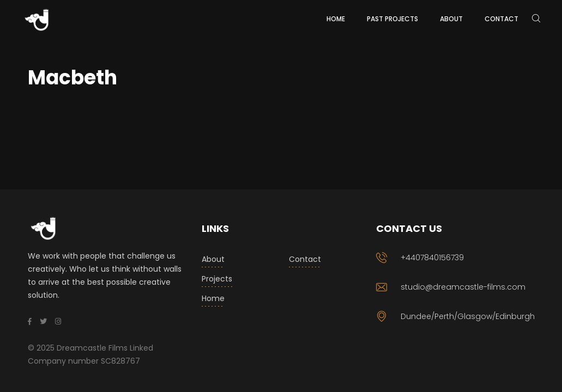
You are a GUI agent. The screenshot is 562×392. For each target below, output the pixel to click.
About (213, 259)
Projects (217, 279)
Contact (305, 259)
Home (213, 298)
